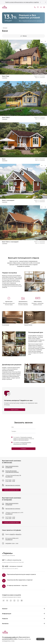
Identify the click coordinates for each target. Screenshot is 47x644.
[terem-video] (18, 601)
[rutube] (22, 601)
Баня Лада (6, 76)
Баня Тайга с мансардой (10, 242)
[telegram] (3, 601)
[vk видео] (14, 601)
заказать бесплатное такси (11, 490)
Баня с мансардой (8, 200)
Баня (4, 159)
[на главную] (4, 7)
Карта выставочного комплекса (13, 485)
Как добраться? (9, 477)
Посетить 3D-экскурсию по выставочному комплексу (12, 471)
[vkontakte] (7, 601)
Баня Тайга (6, 118)
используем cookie (10, 637)
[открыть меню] (44, 7)
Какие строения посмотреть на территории (12, 467)
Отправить (24, 449)
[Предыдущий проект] (45, 41)
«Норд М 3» (12, 534)
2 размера (5, 202)
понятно (40, 639)
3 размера (5, 78)
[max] (11, 601)
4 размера (5, 161)
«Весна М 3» (19, 534)
